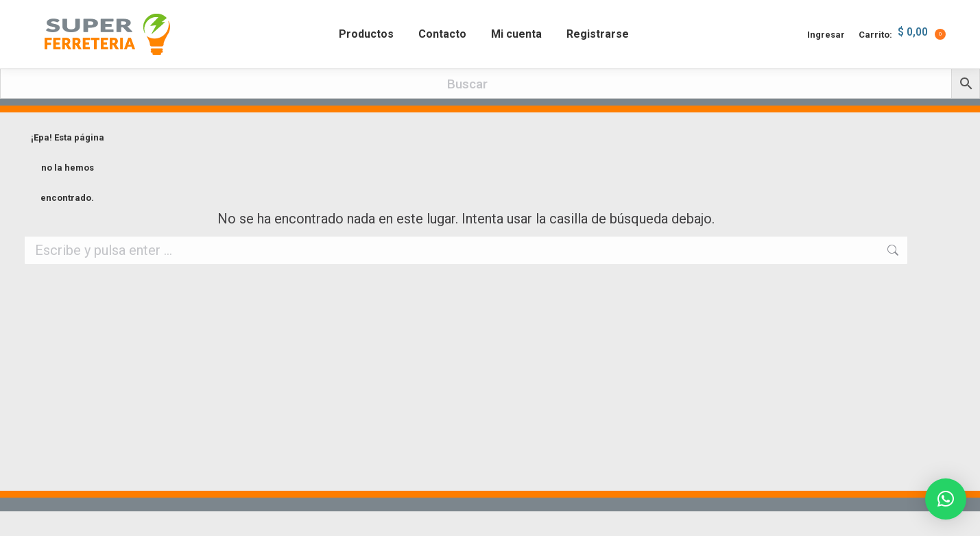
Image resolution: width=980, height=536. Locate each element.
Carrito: (902, 59)
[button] (946, 499)
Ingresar (826, 59)
